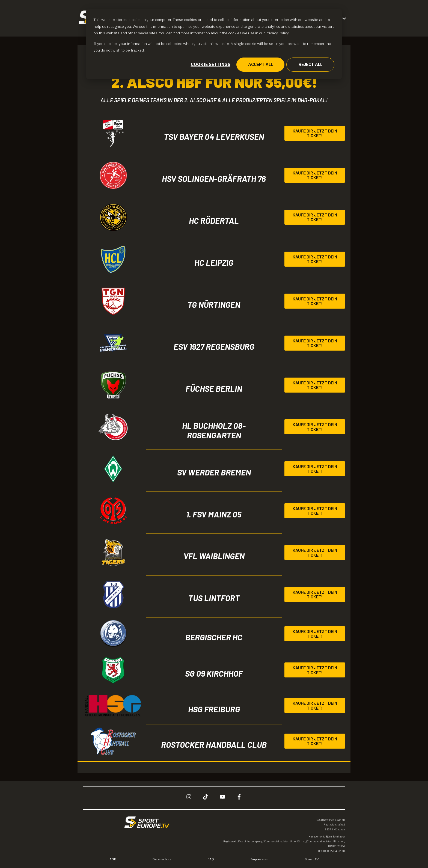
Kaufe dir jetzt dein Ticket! (315, 133)
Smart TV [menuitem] (312, 859)
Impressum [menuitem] (259, 859)
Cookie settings (211, 64)
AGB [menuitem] (113, 859)
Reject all (310, 64)
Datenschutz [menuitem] (162, 859)
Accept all (261, 64)
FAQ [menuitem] (211, 859)
